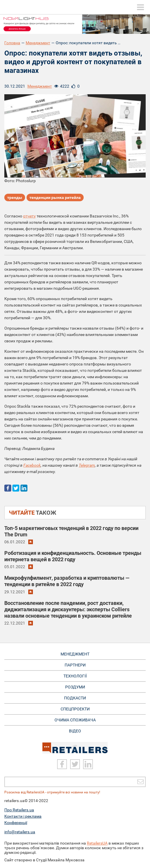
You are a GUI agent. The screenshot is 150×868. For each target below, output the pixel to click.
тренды (15, 197)
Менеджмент (38, 43)
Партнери (75, 665)
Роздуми (75, 687)
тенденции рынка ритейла (55, 197)
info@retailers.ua (20, 832)
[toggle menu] (140, 7)
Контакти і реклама (23, 816)
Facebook (32, 465)
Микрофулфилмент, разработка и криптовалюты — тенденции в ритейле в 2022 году (67, 581)
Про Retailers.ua (19, 810)
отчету (29, 216)
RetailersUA (97, 843)
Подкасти (75, 698)
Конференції (16, 823)
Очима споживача (75, 720)
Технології (75, 676)
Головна (12, 43)
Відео (75, 731)
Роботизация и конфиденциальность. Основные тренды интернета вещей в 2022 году (73, 556)
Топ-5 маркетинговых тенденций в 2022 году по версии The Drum (71, 531)
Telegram (87, 465)
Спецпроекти (75, 709)
